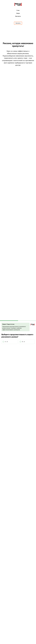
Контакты (18, 16)
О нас (18, 10)
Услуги (18, 13)
